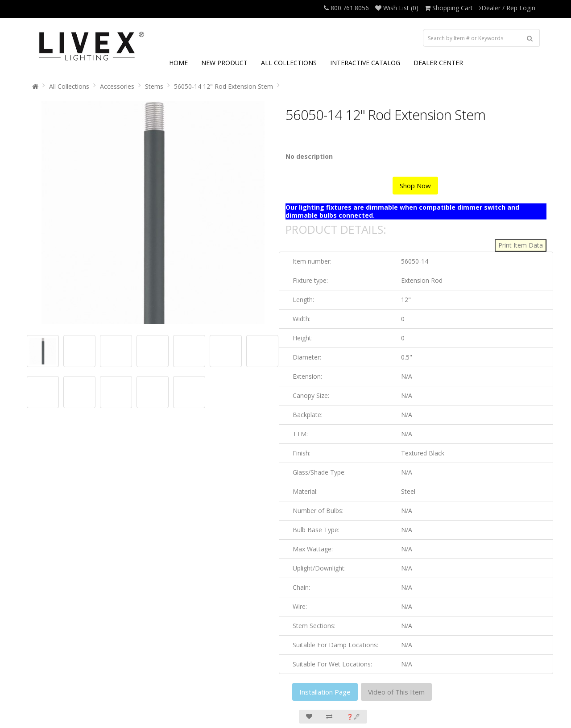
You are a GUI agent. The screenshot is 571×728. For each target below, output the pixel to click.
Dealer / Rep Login (507, 8)
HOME (178, 63)
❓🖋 (353, 717)
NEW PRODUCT (224, 63)
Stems (154, 86)
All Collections (69, 86)
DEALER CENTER (438, 63)
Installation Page (325, 692)
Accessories (117, 86)
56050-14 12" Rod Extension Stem (223, 86)
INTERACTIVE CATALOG (365, 63)
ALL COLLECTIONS (289, 63)
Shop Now (415, 186)
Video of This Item (396, 692)
